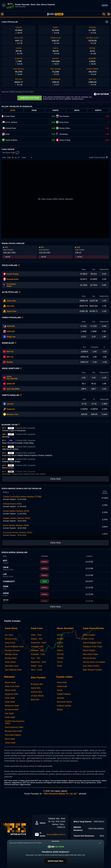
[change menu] (107, 22)
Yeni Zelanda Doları (13, 670)
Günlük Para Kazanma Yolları (15, 722)
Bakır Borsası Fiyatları (92, 670)
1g (16, 158)
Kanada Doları (13, 279)
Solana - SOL (37, 639)
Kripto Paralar (12, 395)
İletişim (60, 710)
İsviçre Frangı (13, 274)
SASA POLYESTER (12, 378)
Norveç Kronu (11, 639)
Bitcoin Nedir (10, 682)
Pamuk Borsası (89, 658)
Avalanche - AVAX (39, 643)
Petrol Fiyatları (89, 650)
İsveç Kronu (10, 643)
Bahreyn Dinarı (11, 654)
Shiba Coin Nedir (12, 686)
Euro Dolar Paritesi (91, 666)
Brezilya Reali (11, 658)
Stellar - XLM (37, 666)
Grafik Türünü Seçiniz (99, 157)
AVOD (60, 635)
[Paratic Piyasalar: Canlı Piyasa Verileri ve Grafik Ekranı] (55, 15)
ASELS (60, 650)
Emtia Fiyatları (89, 635)
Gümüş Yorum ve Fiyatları (94, 662)
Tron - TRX (36, 658)
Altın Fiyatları (11, 292)
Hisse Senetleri (12, 368)
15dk (9, 158)
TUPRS (60, 658)
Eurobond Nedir (12, 710)
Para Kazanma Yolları (14, 727)
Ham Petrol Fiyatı (90, 654)
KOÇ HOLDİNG (13, 389)
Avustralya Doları (11, 285)
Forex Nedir (10, 698)
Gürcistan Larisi (12, 666)
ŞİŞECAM (11, 384)
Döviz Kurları (11, 265)
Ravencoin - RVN (38, 662)
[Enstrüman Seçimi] (27, 157)
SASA (60, 666)
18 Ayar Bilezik (37, 696)
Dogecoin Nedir (12, 694)
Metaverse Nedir (12, 706)
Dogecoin (11, 409)
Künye (60, 690)
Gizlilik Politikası (64, 694)
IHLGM (60, 647)
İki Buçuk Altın (37, 684)
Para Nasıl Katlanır (13, 735)
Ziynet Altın (12, 311)
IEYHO (60, 643)
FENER (60, 639)
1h (18, 158)
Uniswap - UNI (37, 647)
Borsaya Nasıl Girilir (13, 731)
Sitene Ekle (62, 682)
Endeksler (9, 343)
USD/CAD (11, 331)
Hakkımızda (62, 686)
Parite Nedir (10, 717)
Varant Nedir (10, 743)
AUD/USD (11, 326)
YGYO (60, 662)
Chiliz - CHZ (36, 635)
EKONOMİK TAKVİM (11, 425)
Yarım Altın (11, 301)
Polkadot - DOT (38, 650)
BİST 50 (8, 352)
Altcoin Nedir (10, 690)
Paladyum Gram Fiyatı (92, 647)
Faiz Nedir (9, 713)
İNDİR (105, 5)
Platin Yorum (88, 639)
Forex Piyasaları (13, 318)
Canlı (4, 158)
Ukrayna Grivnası (12, 650)
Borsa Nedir (10, 739)
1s (13, 158)
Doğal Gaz (11, 337)
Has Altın (11, 306)
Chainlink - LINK (38, 654)
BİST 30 (8, 357)
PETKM (60, 654)
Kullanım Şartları (64, 706)
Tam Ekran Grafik (11, 153)
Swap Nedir (10, 702)
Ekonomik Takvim (65, 702)
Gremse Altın (37, 692)
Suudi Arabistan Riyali (14, 647)
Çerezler (61, 698)
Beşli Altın (35, 700)
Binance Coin (12, 414)
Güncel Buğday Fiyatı (92, 643)
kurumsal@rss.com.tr (56, 834)
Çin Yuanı (9, 635)
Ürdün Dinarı (10, 662)
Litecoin (10, 404)
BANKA (8, 362)
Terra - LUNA (37, 670)
